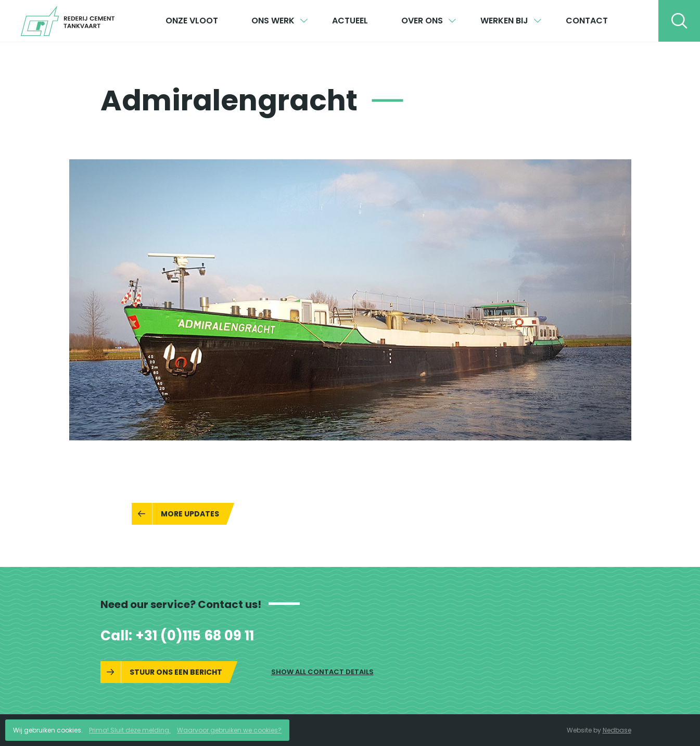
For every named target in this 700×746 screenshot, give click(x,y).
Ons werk (273, 21)
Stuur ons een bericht (176, 672)
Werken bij (504, 21)
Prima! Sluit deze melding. (130, 730)
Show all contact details (322, 672)
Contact (587, 21)
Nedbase (617, 730)
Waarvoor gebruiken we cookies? (229, 730)
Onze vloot (192, 21)
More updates (190, 514)
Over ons (422, 21)
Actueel (350, 21)
